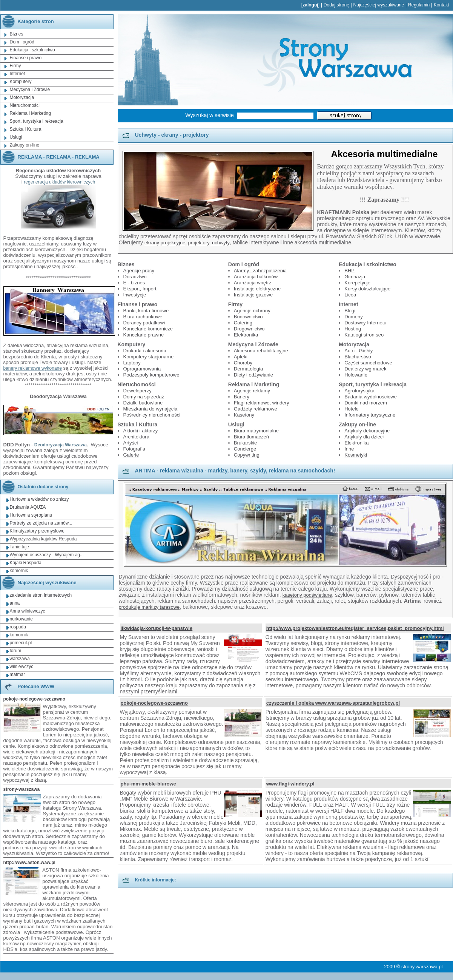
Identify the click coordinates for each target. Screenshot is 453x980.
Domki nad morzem (366, 403)
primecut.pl (21, 643)
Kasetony (244, 415)
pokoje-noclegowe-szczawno (154, 703)
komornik (19, 571)
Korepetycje (357, 283)
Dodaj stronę (336, 5)
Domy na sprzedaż (144, 397)
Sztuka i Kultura (26, 129)
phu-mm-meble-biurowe (148, 784)
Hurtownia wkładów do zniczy (39, 499)
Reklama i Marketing (30, 113)
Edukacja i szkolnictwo (32, 50)
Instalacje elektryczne (257, 289)
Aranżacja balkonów (256, 277)
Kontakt (441, 5)
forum (16, 651)
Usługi (16, 137)
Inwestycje (135, 295)
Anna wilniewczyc (28, 611)
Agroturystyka (359, 391)
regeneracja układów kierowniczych (59, 182)
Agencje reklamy (252, 391)
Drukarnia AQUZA (28, 507)
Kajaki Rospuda (26, 563)
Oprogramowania (142, 369)
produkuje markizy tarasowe (149, 607)
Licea (350, 295)
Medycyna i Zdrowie (30, 90)
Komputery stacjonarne (149, 357)
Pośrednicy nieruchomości (152, 415)
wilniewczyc (22, 667)
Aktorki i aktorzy (141, 431)
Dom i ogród (22, 42)
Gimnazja (355, 277)
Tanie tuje (19, 547)
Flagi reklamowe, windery (262, 403)
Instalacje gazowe (253, 295)
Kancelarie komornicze (148, 329)
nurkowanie (21, 619)
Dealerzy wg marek (365, 369)
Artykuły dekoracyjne (367, 431)
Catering (243, 323)
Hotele (352, 409)
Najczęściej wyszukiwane (379, 5)
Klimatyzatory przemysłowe (37, 531)
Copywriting (247, 455)
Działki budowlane (143, 403)
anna (15, 603)
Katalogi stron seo (364, 335)
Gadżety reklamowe (256, 409)
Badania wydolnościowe (371, 397)
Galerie (131, 455)
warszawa (20, 659)
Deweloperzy (137, 391)
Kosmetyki (356, 455)
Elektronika (246, 335)
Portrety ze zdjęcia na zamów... (41, 523)
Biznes (17, 34)
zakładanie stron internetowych (41, 595)
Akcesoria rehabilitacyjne (261, 351)
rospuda (18, 627)
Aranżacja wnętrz (253, 283)
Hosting (353, 329)
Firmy (15, 66)
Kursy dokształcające (367, 289)
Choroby (243, 363)
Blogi (350, 311)
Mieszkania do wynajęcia (150, 409)
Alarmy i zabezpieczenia (260, 271)
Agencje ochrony (252, 311)
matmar (18, 674)
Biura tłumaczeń (251, 437)
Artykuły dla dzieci (364, 437)
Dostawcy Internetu (365, 323)
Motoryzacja (22, 97)
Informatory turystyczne (370, 415)
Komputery (21, 82)
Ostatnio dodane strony (35, 487)
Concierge (245, 449)
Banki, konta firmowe (146, 311)
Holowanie (356, 375)
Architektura (136, 437)
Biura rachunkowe (143, 317)
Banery (242, 397)
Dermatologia (248, 369)
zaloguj (310, 5)
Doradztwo (135, 277)
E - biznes (134, 283)
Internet (18, 74)
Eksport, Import (140, 289)
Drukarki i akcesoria (145, 351)
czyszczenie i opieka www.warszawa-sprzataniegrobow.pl (333, 703)
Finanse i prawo (26, 58)
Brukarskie (245, 443)
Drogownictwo (249, 329)
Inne (349, 449)
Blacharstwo (358, 357)
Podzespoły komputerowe (151, 375)
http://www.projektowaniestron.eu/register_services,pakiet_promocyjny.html (355, 628)
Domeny (353, 317)
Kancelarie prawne (144, 335)
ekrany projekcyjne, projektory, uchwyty (187, 243)
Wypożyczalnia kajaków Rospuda (43, 539)
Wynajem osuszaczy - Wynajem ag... (47, 555)
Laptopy (132, 363)
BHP (349, 271)
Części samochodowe (368, 363)
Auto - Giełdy (359, 351)
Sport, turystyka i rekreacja (37, 121)
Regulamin (419, 5)
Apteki (241, 357)
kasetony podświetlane (307, 595)
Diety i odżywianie (253, 375)
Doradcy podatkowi (144, 323)
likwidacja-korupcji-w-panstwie (157, 628)
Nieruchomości (25, 105)
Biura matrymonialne (256, 431)
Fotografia (134, 449)
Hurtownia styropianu (31, 515)
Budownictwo (248, 317)
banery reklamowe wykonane (33, 368)
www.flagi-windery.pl (290, 784)
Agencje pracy (139, 271)
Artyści (131, 443)
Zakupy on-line (25, 145)
